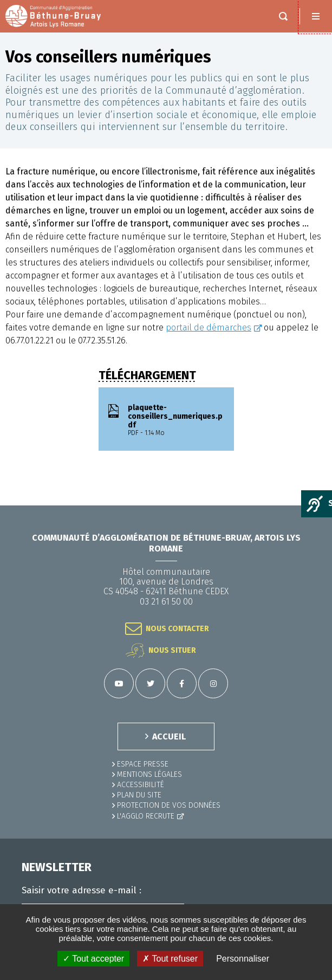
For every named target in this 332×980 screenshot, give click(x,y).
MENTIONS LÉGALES (149, 774)
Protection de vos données (169, 805)
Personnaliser (243, 959)
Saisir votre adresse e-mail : (82, 891)
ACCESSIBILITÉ (141, 785)
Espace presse (143, 764)
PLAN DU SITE (139, 795)
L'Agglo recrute (146, 816)
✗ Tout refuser (170, 959)
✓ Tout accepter (93, 959)
